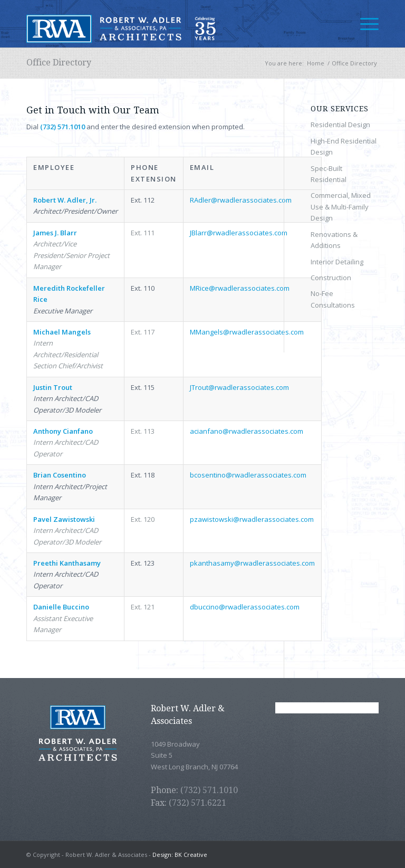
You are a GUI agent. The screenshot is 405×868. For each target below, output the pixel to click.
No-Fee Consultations (333, 299)
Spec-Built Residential (329, 174)
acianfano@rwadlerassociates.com (247, 431)
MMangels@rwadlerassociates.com (247, 332)
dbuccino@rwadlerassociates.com (245, 607)
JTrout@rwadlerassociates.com (239, 387)
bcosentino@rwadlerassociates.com (248, 475)
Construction (331, 278)
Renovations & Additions (334, 240)
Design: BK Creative (180, 855)
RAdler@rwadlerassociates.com (241, 200)
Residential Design (340, 125)
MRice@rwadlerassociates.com (240, 288)
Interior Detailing (337, 262)
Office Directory (59, 63)
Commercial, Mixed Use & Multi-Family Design (341, 207)
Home (316, 63)
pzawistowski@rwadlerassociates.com (252, 519)
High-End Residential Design (344, 146)
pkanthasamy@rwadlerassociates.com (252, 563)
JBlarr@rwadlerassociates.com (239, 233)
